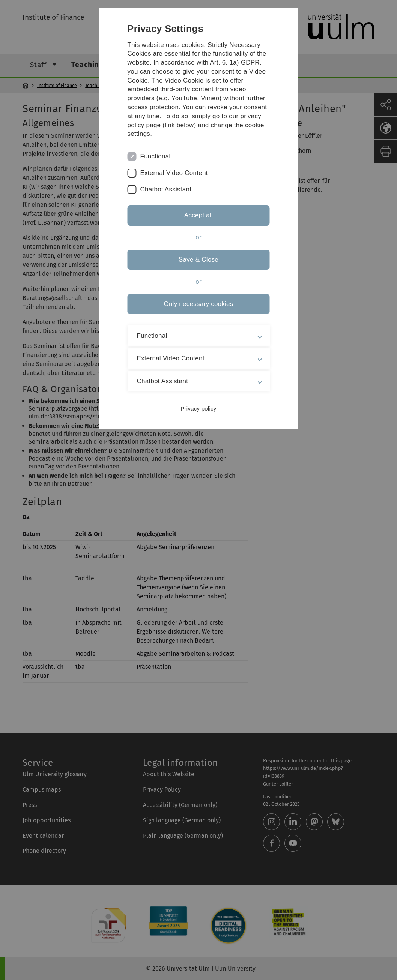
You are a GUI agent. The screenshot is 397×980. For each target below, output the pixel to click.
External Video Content (174, 173)
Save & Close (198, 260)
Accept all (198, 215)
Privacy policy (198, 409)
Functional (156, 156)
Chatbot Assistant (166, 189)
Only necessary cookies (198, 304)
